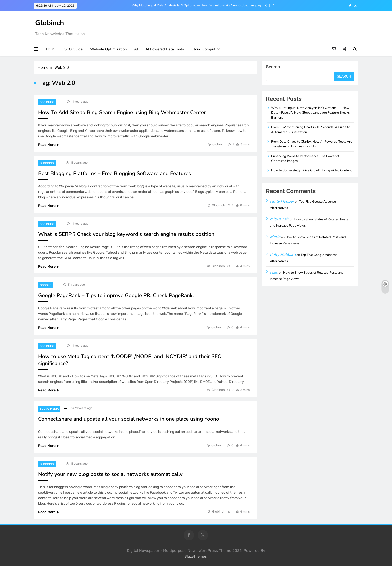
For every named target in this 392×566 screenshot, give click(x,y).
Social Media (49, 409)
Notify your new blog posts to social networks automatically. (111, 474)
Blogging (47, 163)
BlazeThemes (196, 557)
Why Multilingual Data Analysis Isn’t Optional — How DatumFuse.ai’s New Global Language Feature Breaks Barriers (197, 5)
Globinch (50, 23)
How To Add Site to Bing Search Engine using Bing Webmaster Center (122, 112)
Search (273, 67)
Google (46, 285)
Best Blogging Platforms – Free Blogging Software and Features (115, 173)
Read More (48, 145)
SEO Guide (74, 49)
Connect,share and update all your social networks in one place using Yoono (129, 419)
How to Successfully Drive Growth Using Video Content (312, 170)
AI (136, 49)
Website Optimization (108, 49)
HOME (51, 49)
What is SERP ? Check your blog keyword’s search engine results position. (127, 234)
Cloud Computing (206, 49)
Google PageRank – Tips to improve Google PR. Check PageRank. (116, 295)
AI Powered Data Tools (165, 49)
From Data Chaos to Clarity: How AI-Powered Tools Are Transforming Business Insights (312, 144)
